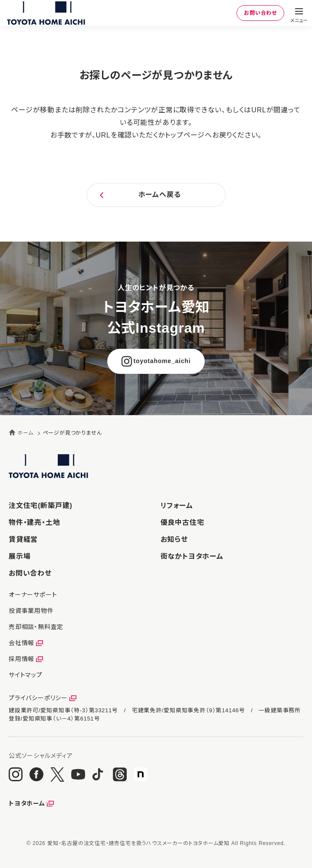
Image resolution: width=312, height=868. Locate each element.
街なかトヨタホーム (192, 556)
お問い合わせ (260, 13)
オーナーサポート (33, 595)
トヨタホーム (27, 803)
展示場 (20, 556)
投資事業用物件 (31, 611)
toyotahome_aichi (162, 361)
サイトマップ (26, 675)
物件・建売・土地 (34, 522)
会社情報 (21, 643)
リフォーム (177, 506)
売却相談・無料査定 (36, 627)
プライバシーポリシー (38, 698)
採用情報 (21, 659)
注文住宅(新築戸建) (41, 506)
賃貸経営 (23, 539)
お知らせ (174, 539)
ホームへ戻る (160, 195)
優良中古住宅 (182, 522)
